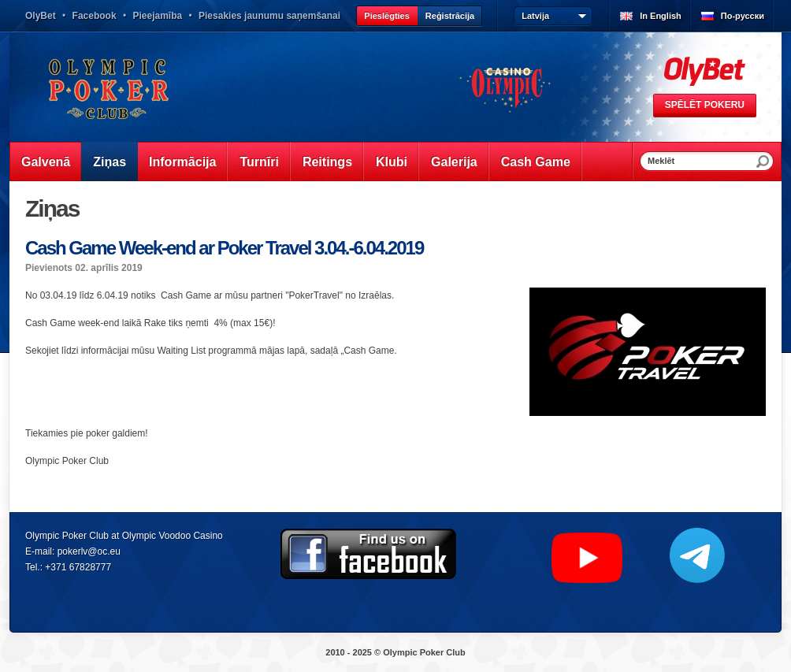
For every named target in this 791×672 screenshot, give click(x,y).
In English (661, 16)
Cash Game (536, 162)
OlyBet (41, 16)
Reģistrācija (450, 16)
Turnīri (259, 162)
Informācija (182, 162)
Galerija (454, 162)
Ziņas (110, 162)
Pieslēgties (386, 16)
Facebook (95, 16)
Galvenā (46, 162)
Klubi (392, 162)
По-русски (743, 16)
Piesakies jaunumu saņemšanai (269, 16)
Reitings (327, 162)
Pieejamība (157, 16)
